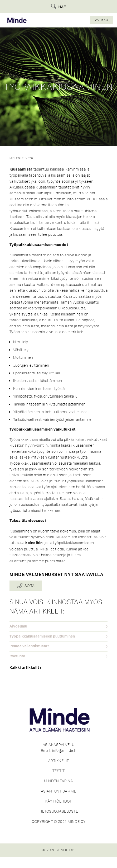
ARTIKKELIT (59, 761)
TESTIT (59, 771)
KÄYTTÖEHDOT (59, 801)
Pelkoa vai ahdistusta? (29, 646)
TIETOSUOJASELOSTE (59, 811)
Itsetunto (17, 656)
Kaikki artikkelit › (26, 668)
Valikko (101, 20)
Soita (30, 586)
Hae (62, 7)
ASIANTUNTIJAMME (59, 791)
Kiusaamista (21, 169)
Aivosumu (18, 626)
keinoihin (34, 543)
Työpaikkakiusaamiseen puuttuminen (42, 636)
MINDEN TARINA (58, 781)
